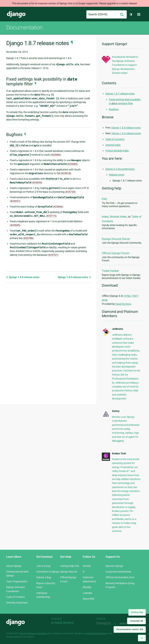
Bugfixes (114, 109)
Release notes (117, 175)
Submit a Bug (44, 577)
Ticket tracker (110, 271)
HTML (128, 296)
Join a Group (43, 566)
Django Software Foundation (33, 633)
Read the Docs (123, 304)
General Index (113, 145)
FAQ (104, 199)
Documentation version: (130, 629)
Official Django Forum (116, 253)
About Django (14, 566)
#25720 (70, 192)
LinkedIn (87, 593)
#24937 (15, 201)
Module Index (118, 217)
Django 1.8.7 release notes (120, 94)
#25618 (66, 173)
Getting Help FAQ (70, 566)
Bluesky (87, 587)
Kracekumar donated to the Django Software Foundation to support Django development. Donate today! (125, 65)
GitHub (87, 566)
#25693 (37, 183)
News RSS (88, 599)
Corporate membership (118, 572)
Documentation (24, 27)
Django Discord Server (116, 239)
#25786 (28, 238)
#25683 (72, 164)
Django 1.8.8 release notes (23, 277)
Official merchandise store (120, 577)
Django (16, 14)
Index (105, 217)
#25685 (15, 225)
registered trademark (96, 633)
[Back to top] (142, 638)
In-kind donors (62, 623)
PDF (135, 296)
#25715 (51, 216)
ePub (105, 300)
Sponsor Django (114, 566)
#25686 (56, 155)
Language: (136, 621)
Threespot (105, 624)
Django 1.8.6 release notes (74, 277)
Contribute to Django (48, 572)
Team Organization (17, 581)
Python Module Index (117, 151)
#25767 (53, 255)
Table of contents (115, 139)
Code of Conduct (15, 597)
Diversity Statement (17, 603)
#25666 (58, 207)
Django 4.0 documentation (120, 169)
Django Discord (69, 572)
